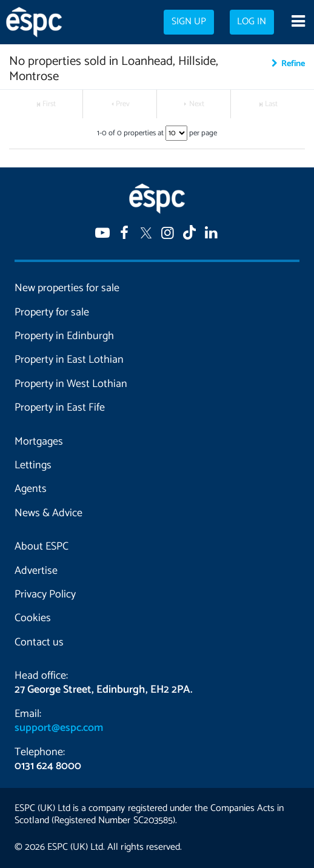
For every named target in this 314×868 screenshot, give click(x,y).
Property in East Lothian (69, 360)
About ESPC (42, 547)
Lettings (33, 465)
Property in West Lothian (71, 384)
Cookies (33, 618)
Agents (31, 489)
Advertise (36, 571)
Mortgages (39, 442)
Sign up (189, 22)
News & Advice (48, 513)
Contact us (39, 642)
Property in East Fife (60, 408)
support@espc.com (59, 728)
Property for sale (52, 312)
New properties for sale (67, 288)
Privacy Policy (45, 594)
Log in (252, 22)
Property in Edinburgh (64, 336)
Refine (293, 64)
